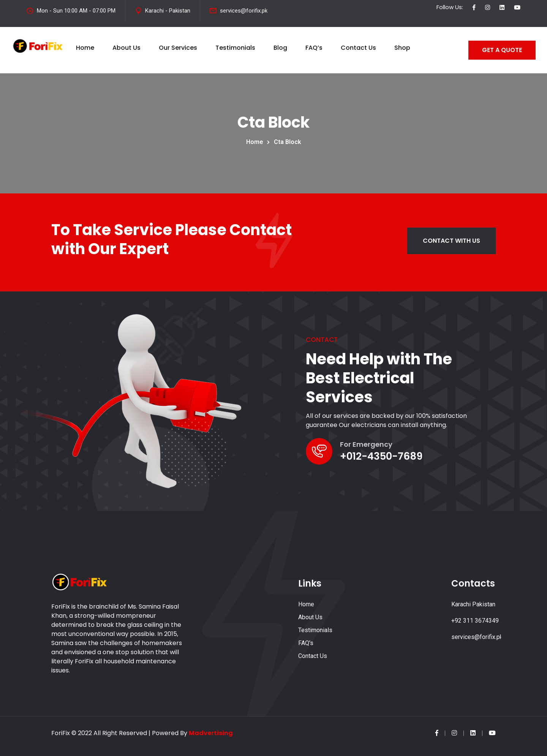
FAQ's (306, 643)
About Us (126, 48)
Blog (280, 48)
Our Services (178, 48)
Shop (402, 48)
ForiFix (61, 733)
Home (85, 48)
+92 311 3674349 (475, 621)
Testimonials (235, 48)
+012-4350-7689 (381, 456)
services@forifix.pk (244, 11)
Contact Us (358, 48)
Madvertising (211, 733)
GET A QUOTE (502, 50)
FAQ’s (314, 48)
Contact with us (451, 241)
